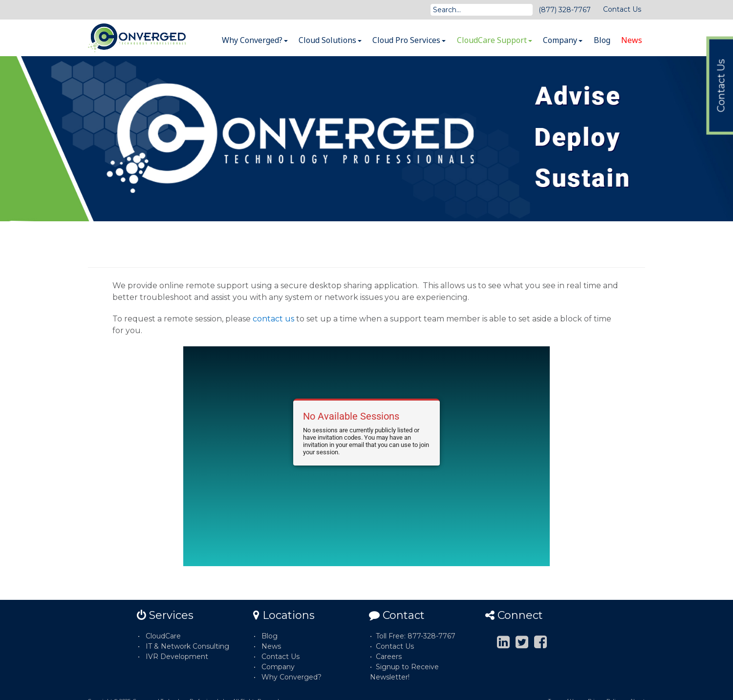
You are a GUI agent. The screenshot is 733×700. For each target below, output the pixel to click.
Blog (602, 40)
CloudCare (163, 636)
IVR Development (177, 657)
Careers (389, 657)
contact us (273, 319)
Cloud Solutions (330, 40)
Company (563, 40)
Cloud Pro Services (409, 40)
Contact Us (622, 9)
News (632, 40)
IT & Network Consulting (187, 646)
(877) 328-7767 (565, 10)
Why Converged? (255, 40)
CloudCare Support (495, 40)
